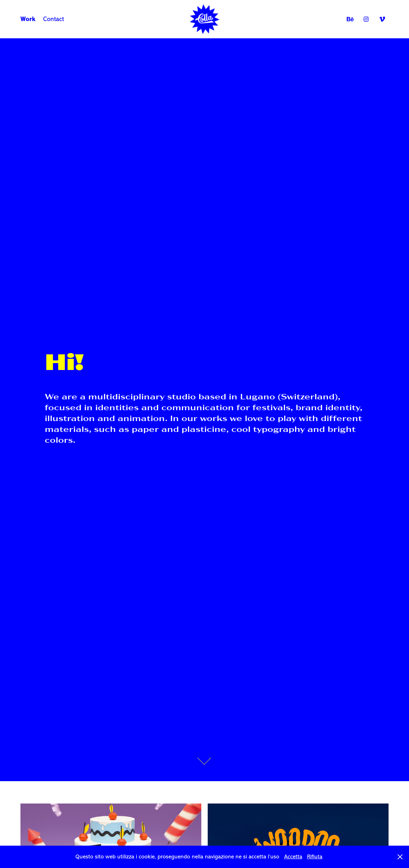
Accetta (293, 857)
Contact (54, 19)
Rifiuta (315, 857)
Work (28, 19)
